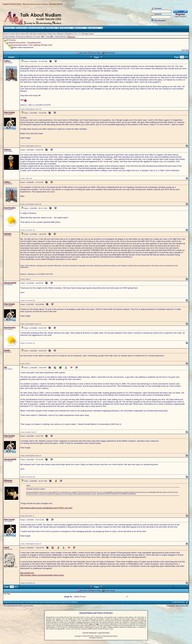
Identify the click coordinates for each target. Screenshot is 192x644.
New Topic (83, 53)
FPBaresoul (71, 37)
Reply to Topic (96, 53)
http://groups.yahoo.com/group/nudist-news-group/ (42, 575)
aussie (7, 350)
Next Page (185, 50)
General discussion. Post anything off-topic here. (32, 45)
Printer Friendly (110, 53)
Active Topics (15, 34)
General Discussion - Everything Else (25, 43)
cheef (6, 547)
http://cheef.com (27, 573)
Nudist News (42, 34)
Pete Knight (9, 112)
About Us (7, 34)
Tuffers (7, 61)
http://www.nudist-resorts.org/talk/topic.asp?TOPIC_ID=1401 (46, 508)
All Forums (11, 40)
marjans (8, 234)
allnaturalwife (10, 283)
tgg (5, 367)
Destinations (69, 34)
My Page (85, 34)
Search (91, 34)
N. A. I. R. (78, 34)
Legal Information (104, 633)
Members (61, 34)
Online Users (52, 34)
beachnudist (10, 208)
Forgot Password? (180, 17)
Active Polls (25, 34)
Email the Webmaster (90, 633)
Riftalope (8, 480)
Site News (33, 34)
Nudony (7, 149)
